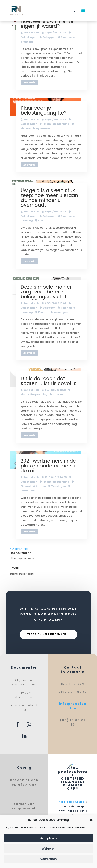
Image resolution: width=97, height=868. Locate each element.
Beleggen (49, 37)
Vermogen (61, 312)
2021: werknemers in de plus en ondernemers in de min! (50, 466)
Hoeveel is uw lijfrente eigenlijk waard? (47, 24)
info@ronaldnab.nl (22, 574)
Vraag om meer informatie (47, 634)
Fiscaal (43, 220)
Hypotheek (43, 128)
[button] (91, 820)
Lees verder (29, 82)
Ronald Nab (31, 33)
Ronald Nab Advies (71, 802)
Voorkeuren (48, 859)
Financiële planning (56, 124)
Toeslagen (59, 486)
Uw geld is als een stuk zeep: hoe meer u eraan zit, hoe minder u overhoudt (49, 198)
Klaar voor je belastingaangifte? (44, 110)
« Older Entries (19, 549)
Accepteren (48, 838)
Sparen (58, 394)
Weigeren (49, 849)
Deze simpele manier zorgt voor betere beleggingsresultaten (47, 292)
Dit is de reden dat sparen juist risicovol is (48, 381)
